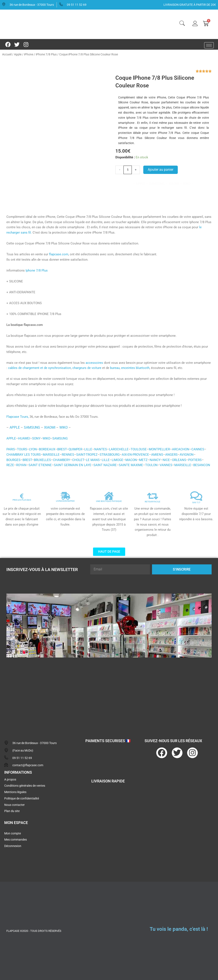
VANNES (166, 465)
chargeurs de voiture (87, 368)
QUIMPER (75, 449)
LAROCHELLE (119, 449)
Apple (18, 54)
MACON (131, 460)
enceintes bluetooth (135, 368)
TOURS (22, 449)
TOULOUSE (139, 449)
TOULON (151, 465)
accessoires (94, 363)
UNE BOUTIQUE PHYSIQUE (109, 501)
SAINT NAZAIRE (105, 465)
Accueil (7, 54)
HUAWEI (24, 438)
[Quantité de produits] (128, 170)
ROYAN (21, 465)
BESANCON (202, 465)
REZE (10, 465)
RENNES (68, 455)
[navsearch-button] (182, 24)
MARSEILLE (51, 455)
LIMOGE (118, 460)
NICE (166, 460)
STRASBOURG (110, 455)
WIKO (64, 427)
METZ (143, 460)
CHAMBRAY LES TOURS (24, 455)
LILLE (88, 449)
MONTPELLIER (159, 449)
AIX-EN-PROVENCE (135, 455)
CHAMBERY (62, 460)
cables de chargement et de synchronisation (39, 368)
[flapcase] (109, 694)
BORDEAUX (47, 449)
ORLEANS (179, 460)
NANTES (101, 449)
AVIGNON (187, 455)
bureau (115, 368)
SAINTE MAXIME (131, 465)
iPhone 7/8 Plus (46, 54)
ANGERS (171, 455)
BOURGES (13, 460)
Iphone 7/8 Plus (37, 270)
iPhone (29, 54)
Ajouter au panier (161, 170)
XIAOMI (50, 427)
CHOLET (78, 460)
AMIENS (157, 455)
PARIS (11, 449)
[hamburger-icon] (209, 45)
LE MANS (93, 460)
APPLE (15, 427)
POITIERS (195, 460)
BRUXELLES (42, 460)
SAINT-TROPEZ (87, 455)
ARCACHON (181, 449)
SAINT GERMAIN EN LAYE (73, 465)
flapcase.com (59, 254)
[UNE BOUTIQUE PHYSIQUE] (109, 496)
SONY (36, 438)
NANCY (155, 460)
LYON (33, 449)
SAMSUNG (32, 427)
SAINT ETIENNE (40, 465)
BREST (62, 449)
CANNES (198, 449)
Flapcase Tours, (18, 417)
